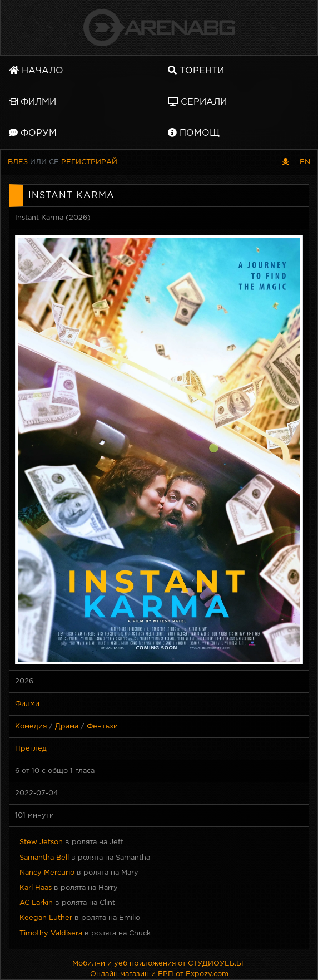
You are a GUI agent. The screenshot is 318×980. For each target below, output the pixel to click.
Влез (18, 162)
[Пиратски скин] (285, 162)
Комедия (31, 727)
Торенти (196, 70)
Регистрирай (89, 162)
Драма (67, 727)
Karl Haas (36, 888)
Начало (36, 70)
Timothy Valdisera (51, 934)
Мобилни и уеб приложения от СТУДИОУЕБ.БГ (159, 964)
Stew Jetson (41, 842)
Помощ (194, 133)
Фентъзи (102, 727)
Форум (33, 133)
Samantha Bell (44, 858)
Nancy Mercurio (47, 873)
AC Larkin (36, 903)
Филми (33, 102)
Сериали (197, 102)
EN (305, 162)
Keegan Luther (46, 918)
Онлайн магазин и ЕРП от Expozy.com (159, 974)
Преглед (31, 749)
